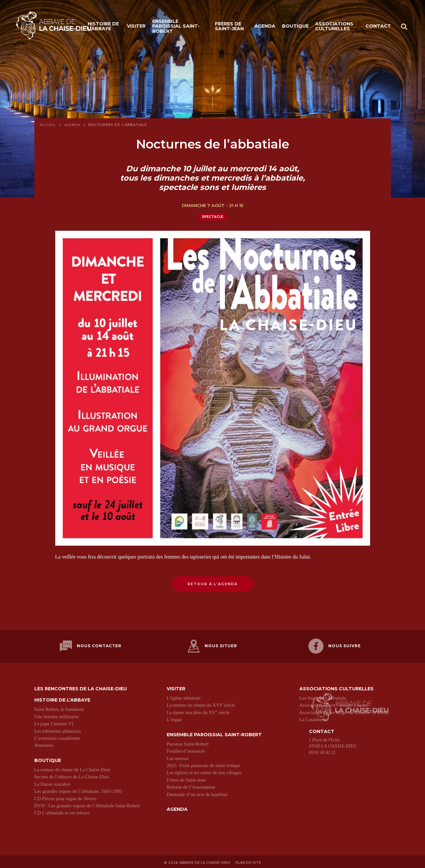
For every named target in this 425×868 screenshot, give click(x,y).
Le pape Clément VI (54, 722)
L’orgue (174, 718)
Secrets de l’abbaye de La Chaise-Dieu (72, 775)
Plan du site (249, 861)
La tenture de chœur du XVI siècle (201, 704)
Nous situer (212, 645)
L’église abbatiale (184, 696)
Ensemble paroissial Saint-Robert (176, 27)
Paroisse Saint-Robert (188, 742)
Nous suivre (335, 645)
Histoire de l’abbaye (103, 27)
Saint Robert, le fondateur (59, 708)
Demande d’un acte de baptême (197, 793)
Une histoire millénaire (57, 715)
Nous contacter (91, 645)
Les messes (178, 757)
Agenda (265, 26)
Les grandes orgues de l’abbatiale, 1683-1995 (78, 790)
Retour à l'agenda (213, 584)
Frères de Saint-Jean (229, 27)
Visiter (136, 26)
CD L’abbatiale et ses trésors (62, 811)
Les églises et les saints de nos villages (204, 771)
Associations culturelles (334, 27)
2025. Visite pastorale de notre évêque (204, 764)
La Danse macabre (52, 783)
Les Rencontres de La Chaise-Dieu (81, 687)
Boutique (295, 26)
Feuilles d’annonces (186, 750)
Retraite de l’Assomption (191, 786)
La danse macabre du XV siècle (198, 711)
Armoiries (44, 744)
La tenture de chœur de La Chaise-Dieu (72, 768)
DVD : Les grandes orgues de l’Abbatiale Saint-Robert (87, 804)
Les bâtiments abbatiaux (58, 729)
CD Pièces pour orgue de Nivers (65, 797)
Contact (378, 26)
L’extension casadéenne (57, 737)
